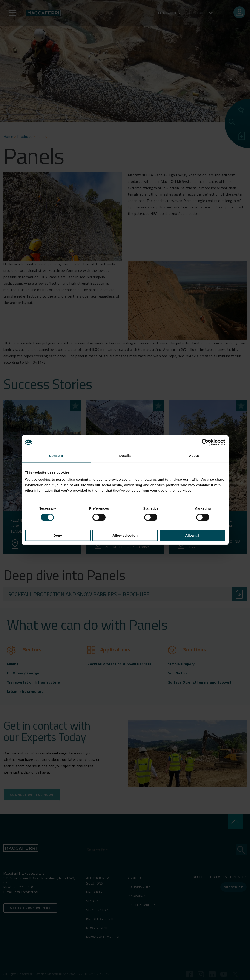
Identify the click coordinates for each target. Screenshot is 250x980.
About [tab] (194, 455)
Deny (58, 535)
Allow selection (125, 535)
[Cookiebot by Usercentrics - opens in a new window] (205, 442)
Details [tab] (125, 455)
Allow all (192, 535)
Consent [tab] (56, 455)
